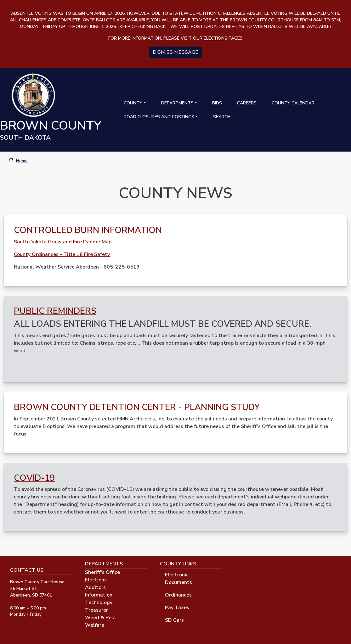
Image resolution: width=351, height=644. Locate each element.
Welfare (95, 625)
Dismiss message (175, 52)
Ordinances (178, 595)
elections (215, 38)
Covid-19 (34, 478)
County (133, 103)
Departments (177, 103)
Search (222, 117)
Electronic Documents (178, 579)
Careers (247, 103)
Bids (217, 103)
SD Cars (174, 620)
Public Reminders (55, 311)
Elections (96, 580)
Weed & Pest (101, 618)
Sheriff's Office (102, 572)
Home (22, 161)
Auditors (95, 587)
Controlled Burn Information (88, 230)
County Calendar (293, 103)
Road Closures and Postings (159, 117)
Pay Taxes (177, 608)
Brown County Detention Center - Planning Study (137, 407)
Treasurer (96, 610)
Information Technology (99, 599)
